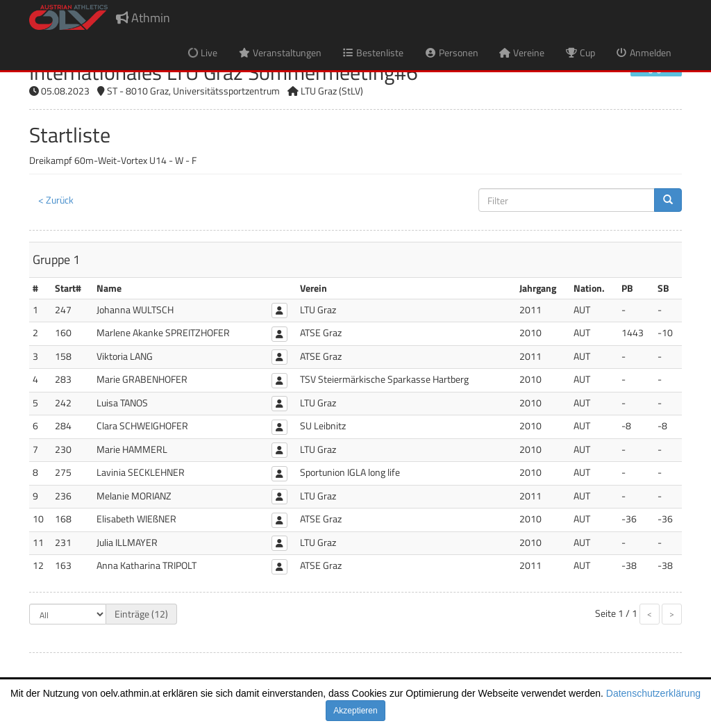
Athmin (143, 18)
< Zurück (56, 200)
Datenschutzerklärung (653, 693)
